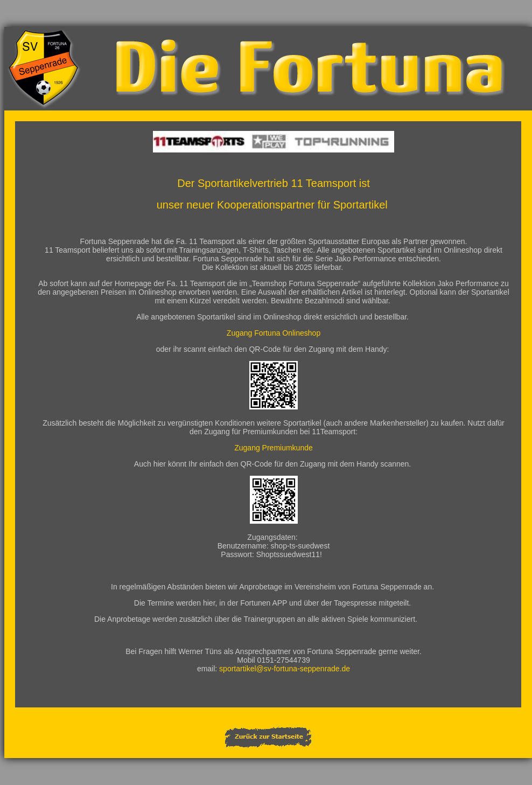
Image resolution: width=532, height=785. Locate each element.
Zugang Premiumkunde (274, 448)
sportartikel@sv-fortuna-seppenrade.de (285, 669)
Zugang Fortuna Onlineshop (274, 333)
